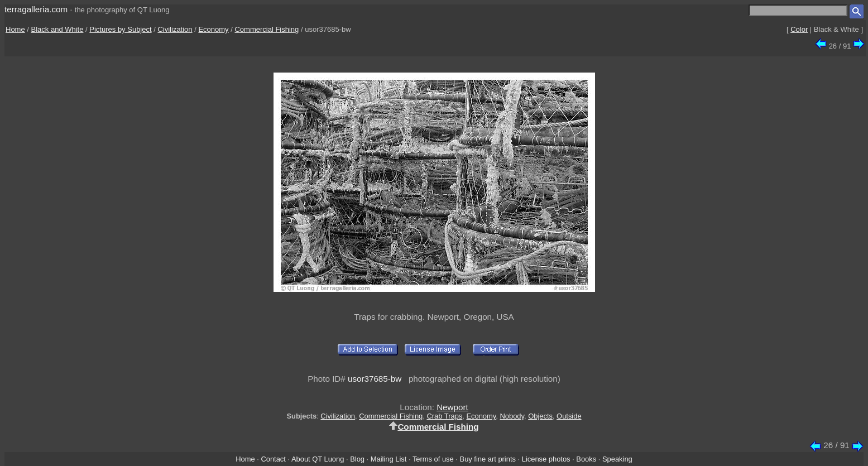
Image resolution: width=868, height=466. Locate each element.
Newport (452, 407)
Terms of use (433, 459)
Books (586, 459)
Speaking (617, 459)
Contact (273, 459)
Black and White (57, 29)
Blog (357, 459)
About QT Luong (318, 459)
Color (799, 29)
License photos (546, 459)
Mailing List (389, 459)
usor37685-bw (375, 379)
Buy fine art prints (488, 459)
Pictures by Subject (120, 29)
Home (15, 29)
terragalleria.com (36, 9)
